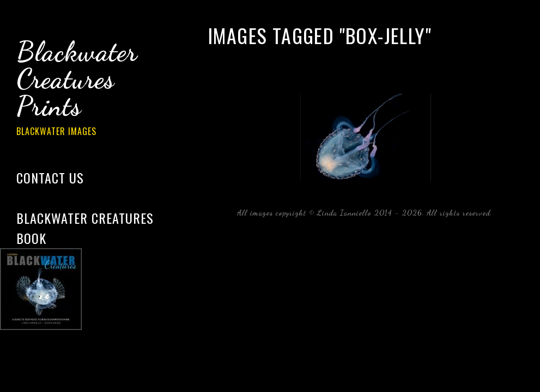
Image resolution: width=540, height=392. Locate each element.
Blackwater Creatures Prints (93, 89)
